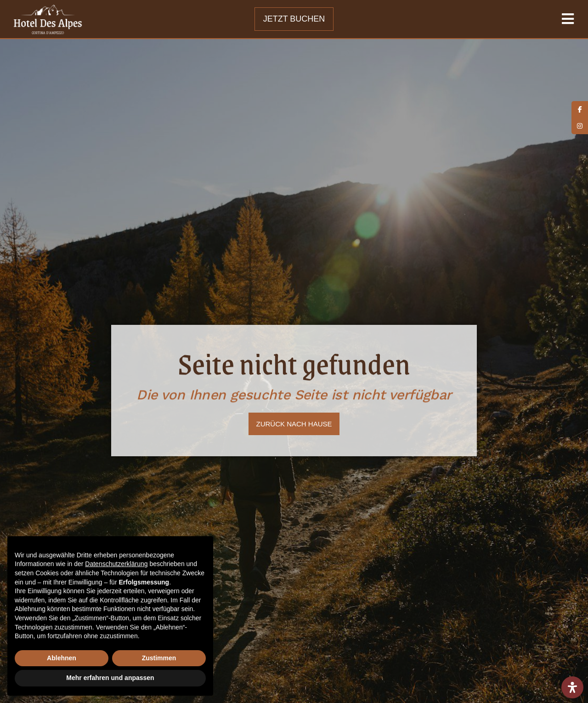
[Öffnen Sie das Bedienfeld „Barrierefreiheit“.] (572, 687)
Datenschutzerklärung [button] (116, 564)
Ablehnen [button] (62, 658)
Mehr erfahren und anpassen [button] (110, 678)
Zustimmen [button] (159, 658)
